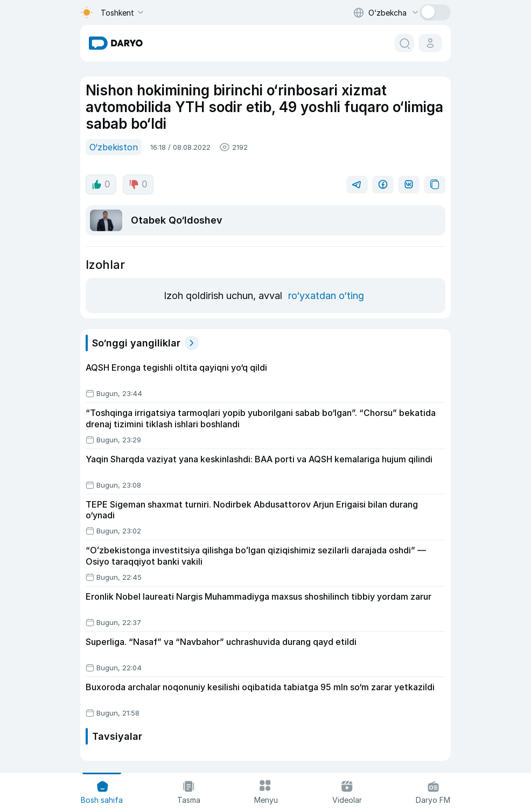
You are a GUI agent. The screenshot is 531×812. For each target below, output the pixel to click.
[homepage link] (116, 43)
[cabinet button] (430, 43)
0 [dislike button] (138, 184)
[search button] (404, 43)
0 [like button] (101, 184)
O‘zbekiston (114, 147)
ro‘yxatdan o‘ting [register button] (326, 296)
